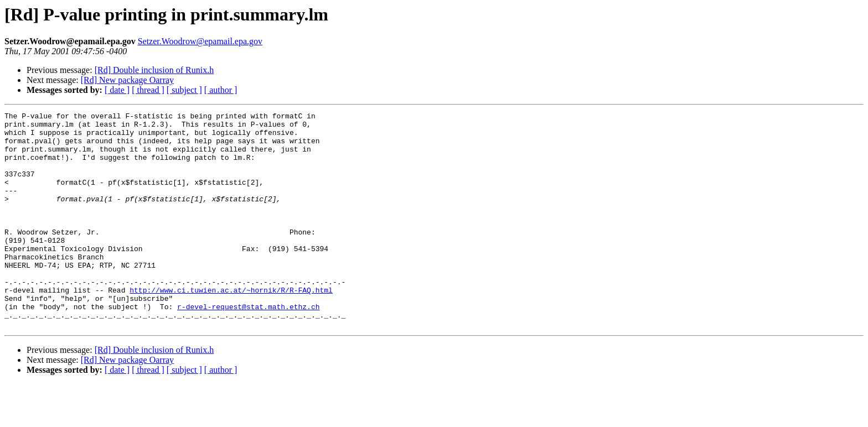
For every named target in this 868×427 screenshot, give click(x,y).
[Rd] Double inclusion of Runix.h (154, 70)
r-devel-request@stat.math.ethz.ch (248, 346)
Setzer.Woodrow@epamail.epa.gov (200, 41)
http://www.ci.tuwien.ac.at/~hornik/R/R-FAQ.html (231, 326)
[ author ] (221, 90)
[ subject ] (184, 90)
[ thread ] (148, 90)
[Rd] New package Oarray (127, 80)
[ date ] (117, 90)
